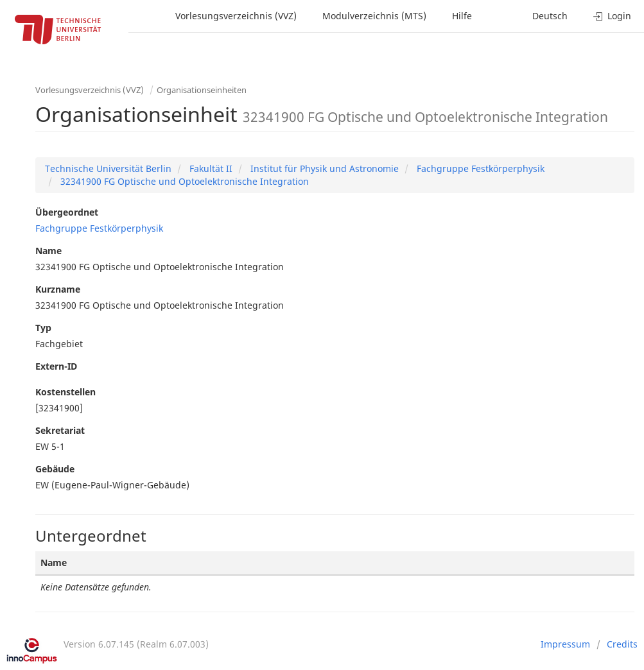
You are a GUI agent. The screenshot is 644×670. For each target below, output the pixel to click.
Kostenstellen (65, 392)
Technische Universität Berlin (108, 168)
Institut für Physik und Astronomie (323, 168)
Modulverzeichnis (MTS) (374, 16)
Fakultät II (210, 168)
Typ (43, 328)
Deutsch (550, 16)
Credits (622, 644)
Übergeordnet (67, 212)
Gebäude (55, 469)
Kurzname (58, 289)
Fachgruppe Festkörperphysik (479, 168)
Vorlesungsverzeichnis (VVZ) (236, 16)
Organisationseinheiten (202, 90)
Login (612, 16)
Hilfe (462, 16)
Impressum (565, 644)
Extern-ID (56, 366)
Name (48, 251)
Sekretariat (60, 430)
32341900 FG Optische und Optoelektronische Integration (183, 181)
